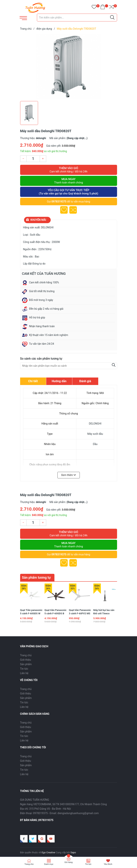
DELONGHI (95, 424)
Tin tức (24, 668)
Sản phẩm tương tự (36, 577)
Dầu (95, 444)
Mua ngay (69, 181)
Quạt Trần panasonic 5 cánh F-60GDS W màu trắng (31, 612)
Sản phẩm (26, 663)
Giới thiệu (26, 659)
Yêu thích (108, 864)
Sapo (73, 851)
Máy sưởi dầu (95, 434)
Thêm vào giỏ (69, 170)
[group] (69, 67)
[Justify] (112, 18)
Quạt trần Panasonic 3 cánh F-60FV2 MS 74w (80, 612)
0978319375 (59, 202)
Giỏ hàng (68, 862)
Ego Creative (48, 851)
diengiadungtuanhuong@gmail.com (78, 812)
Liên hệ (24, 672)
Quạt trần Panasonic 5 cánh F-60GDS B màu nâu (56, 612)
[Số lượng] (33, 159)
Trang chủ (26, 654)
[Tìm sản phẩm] (77, 18)
